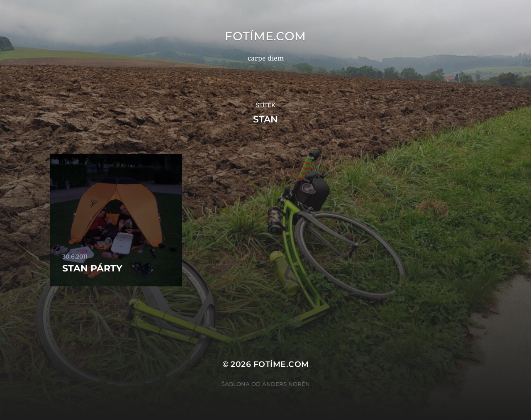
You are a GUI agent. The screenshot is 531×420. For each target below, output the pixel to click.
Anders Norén (286, 384)
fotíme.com (265, 36)
